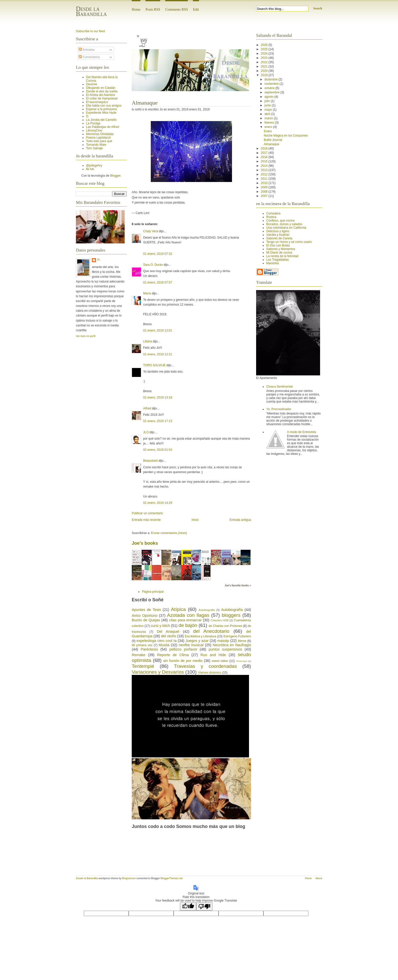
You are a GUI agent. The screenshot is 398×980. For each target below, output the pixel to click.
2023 (265, 58)
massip (223, 641)
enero (269, 127)
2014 (265, 166)
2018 (265, 148)
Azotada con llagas (188, 615)
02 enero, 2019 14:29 (158, 503)
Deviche (92, 84)
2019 (265, 75)
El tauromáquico (97, 102)
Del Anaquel (168, 632)
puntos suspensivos (225, 649)
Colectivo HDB (219, 620)
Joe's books (145, 543)
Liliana (148, 341)
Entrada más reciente (146, 520)
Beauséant (150, 461)
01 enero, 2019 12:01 (158, 330)
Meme (242, 641)
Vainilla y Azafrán (278, 235)
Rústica (271, 217)
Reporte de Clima (173, 655)
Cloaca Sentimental (279, 387)
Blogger (115, 176)
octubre (270, 88)
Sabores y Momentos (281, 249)
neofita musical (191, 645)
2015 (265, 161)
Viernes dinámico (210, 673)
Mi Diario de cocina (279, 253)
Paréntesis (149, 649)
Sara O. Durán (153, 265)
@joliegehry (94, 165)
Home (136, 10)
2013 (265, 170)
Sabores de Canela (279, 238)
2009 (265, 187)
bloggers (231, 615)
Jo (98, 260)
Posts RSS (153, 10)
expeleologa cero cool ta (157, 641)
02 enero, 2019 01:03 (158, 450)
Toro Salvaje (94, 148)
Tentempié (143, 666)
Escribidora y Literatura (201, 636)
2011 (265, 179)
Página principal (153, 592)
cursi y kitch (160, 626)
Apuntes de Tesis (146, 610)
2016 (265, 157)
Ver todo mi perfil (86, 336)
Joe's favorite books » (238, 585)
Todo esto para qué (99, 141)
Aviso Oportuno (145, 616)
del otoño (169, 636)
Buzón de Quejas (146, 620)
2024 (265, 54)
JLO (146, 432)
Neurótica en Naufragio (232, 645)
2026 (265, 45)
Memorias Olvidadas (100, 134)
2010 (265, 183)
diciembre (271, 79)
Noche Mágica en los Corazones (286, 136)
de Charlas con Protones (225, 626)
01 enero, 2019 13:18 (158, 397)
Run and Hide (213, 655)
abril (268, 114)
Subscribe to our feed (90, 31)
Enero (268, 131)
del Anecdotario (211, 631)
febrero (270, 123)
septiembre (272, 92)
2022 (265, 62)
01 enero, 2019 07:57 (158, 283)
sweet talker (220, 661)
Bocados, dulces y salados (284, 224)
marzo (269, 118)
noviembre (272, 84)
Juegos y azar (197, 641)
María (147, 293)
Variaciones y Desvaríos (158, 672)
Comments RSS (177, 10)
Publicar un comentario (147, 513)
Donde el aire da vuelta (102, 91)
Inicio (195, 520)
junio (268, 105)
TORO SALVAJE (154, 365)
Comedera (273, 213)
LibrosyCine (94, 130)
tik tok (90, 169)
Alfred (147, 408)
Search (318, 8)
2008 (265, 192)
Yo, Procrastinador (279, 409)
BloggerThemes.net (172, 878)
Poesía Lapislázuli (98, 138)
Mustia (164, 645)
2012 (265, 174)
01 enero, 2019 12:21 (158, 354)
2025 (265, 49)
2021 (265, 67)
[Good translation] (188, 907)
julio (268, 101)
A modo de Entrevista (302, 432)
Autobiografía (232, 610)
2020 (265, 71)
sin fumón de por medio (183, 661)
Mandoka (272, 263)
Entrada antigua (240, 520)
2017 (265, 153)
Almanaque (145, 103)
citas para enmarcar (185, 620)
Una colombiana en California (286, 228)
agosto (269, 97)
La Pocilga (93, 123)
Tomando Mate (96, 145)
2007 (265, 196)
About (319, 878)
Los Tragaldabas (278, 260)
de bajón (188, 625)
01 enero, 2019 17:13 (158, 421)
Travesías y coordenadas (205, 666)
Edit (196, 10)
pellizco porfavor (183, 649)
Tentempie (241, 661)
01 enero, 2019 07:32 (158, 254)
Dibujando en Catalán (101, 88)
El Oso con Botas (278, 245)
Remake (139, 655)
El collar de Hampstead (102, 98)
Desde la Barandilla (91, 11)
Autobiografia (207, 610)
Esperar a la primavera (101, 109)
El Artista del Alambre (101, 95)
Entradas (87, 50)
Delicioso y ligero (278, 231)
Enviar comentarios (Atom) (169, 533)
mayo (269, 110)
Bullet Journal (273, 140)
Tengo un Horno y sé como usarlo (289, 242)
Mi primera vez (142, 645)
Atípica (178, 609)
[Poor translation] (204, 907)
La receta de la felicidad (282, 256)
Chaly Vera (151, 231)
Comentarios (89, 57)
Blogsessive (129, 878)
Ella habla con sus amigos (104, 106)
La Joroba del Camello (101, 120)
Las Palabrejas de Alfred (103, 127)
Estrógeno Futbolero (237, 636)
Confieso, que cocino (280, 221)
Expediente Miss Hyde (101, 113)
